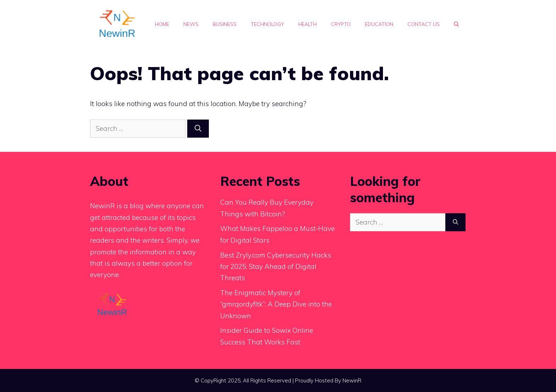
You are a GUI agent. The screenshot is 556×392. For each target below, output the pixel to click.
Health (307, 24)
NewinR (352, 380)
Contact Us (424, 24)
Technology (267, 24)
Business (225, 24)
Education (379, 24)
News (191, 24)
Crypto (341, 24)
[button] (456, 24)
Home (162, 24)
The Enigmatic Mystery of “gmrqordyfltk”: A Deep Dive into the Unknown (276, 304)
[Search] (198, 129)
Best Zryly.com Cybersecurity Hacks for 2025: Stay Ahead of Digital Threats (276, 267)
